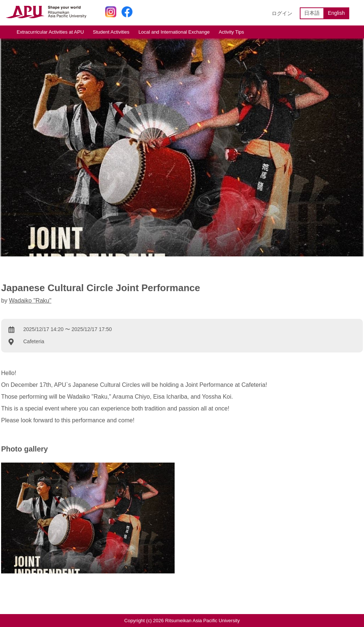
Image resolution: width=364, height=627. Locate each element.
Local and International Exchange (174, 32)
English (336, 13)
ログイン (282, 13)
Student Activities (111, 32)
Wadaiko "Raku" (30, 301)
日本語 (312, 13)
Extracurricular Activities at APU (50, 32)
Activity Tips (231, 32)
